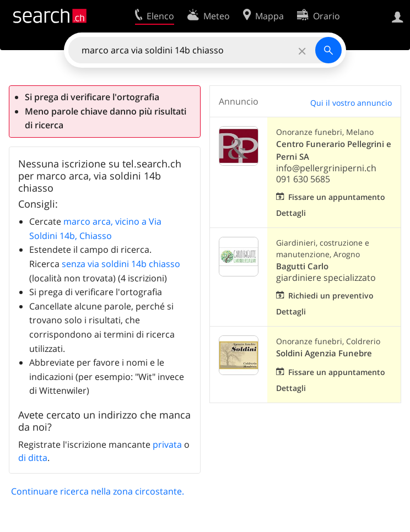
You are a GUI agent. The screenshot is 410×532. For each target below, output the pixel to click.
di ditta (33, 458)
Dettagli (291, 213)
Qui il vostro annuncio (351, 103)
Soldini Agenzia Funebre (324, 353)
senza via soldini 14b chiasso (121, 264)
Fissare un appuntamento (337, 197)
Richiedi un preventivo (331, 295)
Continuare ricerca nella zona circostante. (98, 491)
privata (167, 444)
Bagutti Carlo (302, 266)
